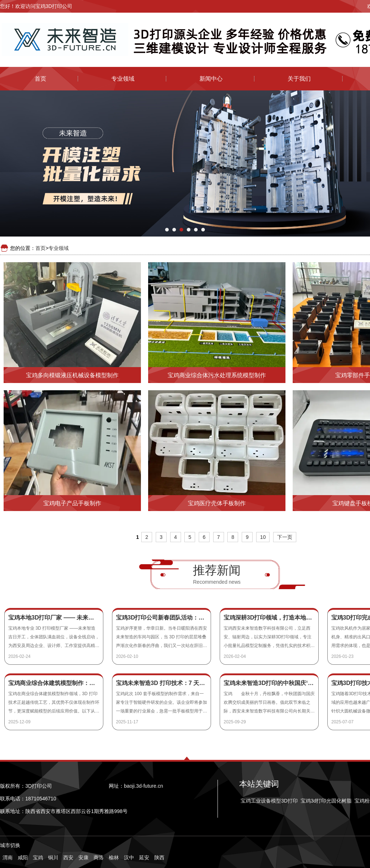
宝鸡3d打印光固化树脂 (326, 801)
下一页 (285, 537)
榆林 (114, 858)
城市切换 (10, 845)
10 (263, 537)
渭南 (8, 858)
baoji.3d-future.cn (143, 786)
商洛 (99, 858)
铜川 (53, 858)
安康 (83, 858)
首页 (40, 79)
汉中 (129, 858)
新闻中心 (211, 79)
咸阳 (23, 858)
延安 (144, 858)
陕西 (159, 858)
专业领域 (123, 79)
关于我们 (299, 79)
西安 (68, 858)
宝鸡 (38, 858)
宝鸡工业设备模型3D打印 (269, 801)
